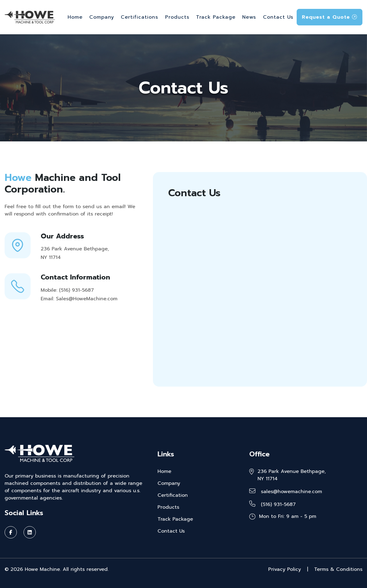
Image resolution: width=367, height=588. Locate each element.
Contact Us (278, 17)
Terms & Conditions (338, 569)
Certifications (139, 17)
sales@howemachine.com (286, 492)
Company (102, 17)
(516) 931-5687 (272, 504)
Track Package (216, 17)
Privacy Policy (285, 569)
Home (75, 17)
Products (177, 17)
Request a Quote (330, 17)
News (249, 17)
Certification (173, 495)
